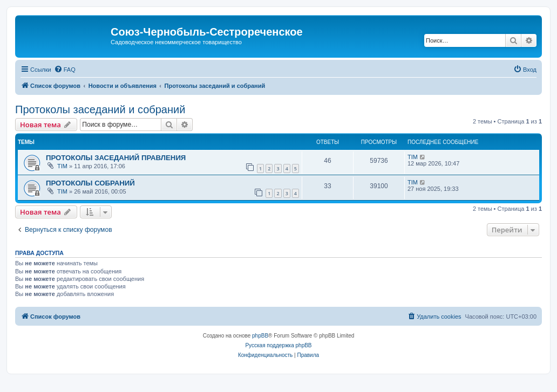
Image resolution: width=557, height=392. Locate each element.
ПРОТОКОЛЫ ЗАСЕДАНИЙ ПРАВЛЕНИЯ (116, 158)
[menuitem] (65, 70)
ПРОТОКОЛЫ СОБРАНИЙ (90, 183)
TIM (62, 166)
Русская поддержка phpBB (278, 345)
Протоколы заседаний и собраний (100, 109)
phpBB (260, 336)
